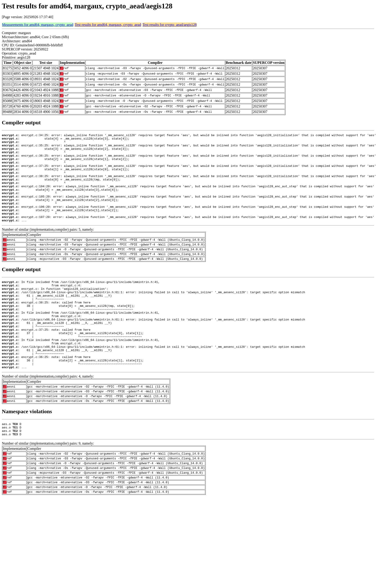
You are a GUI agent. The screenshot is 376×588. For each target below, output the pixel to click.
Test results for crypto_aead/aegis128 (170, 25)
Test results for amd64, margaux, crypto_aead (108, 25)
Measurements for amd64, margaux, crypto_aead (38, 25)
